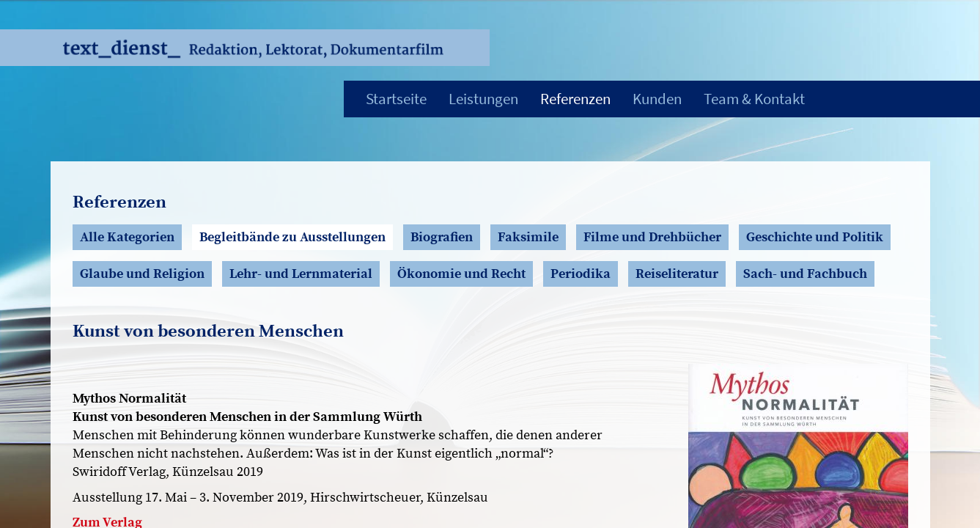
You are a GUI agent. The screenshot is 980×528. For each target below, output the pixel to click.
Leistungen (483, 99)
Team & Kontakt (754, 99)
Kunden (657, 99)
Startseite (396, 99)
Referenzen (575, 99)
